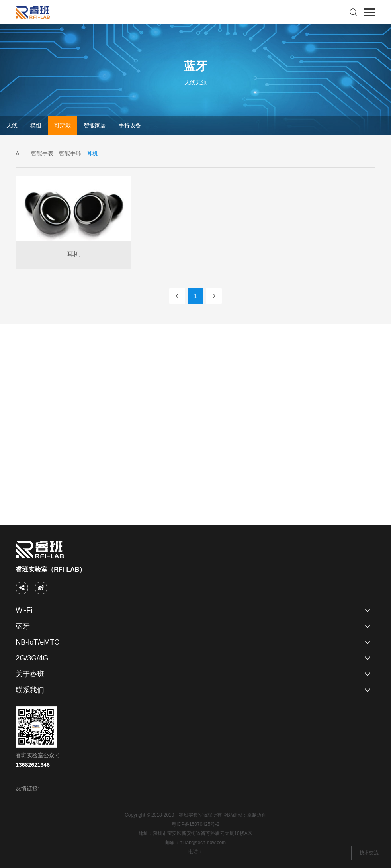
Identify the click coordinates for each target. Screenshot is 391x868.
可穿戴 (63, 125)
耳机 (92, 153)
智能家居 (95, 125)
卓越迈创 (257, 815)
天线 (12, 125)
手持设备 (130, 125)
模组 (36, 125)
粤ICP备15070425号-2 (195, 824)
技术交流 (369, 853)
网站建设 (233, 815)
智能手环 (70, 153)
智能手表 (42, 153)
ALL (21, 153)
